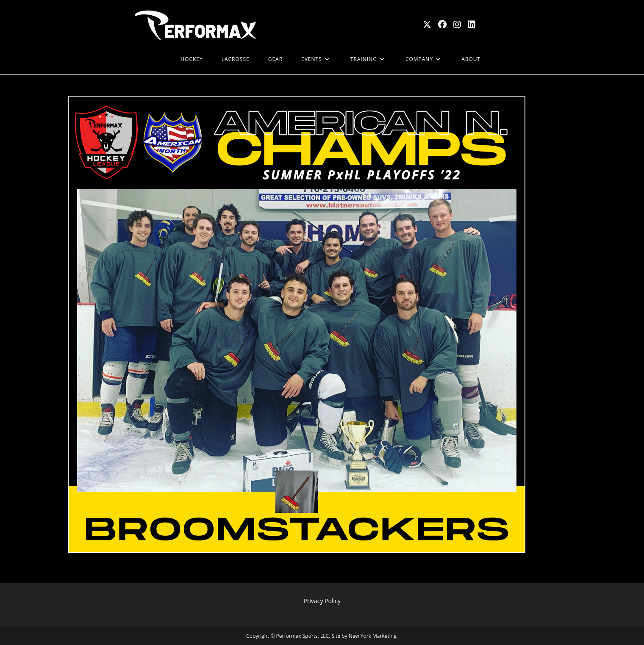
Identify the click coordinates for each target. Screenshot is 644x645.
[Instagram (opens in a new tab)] (457, 25)
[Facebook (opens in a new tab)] (442, 25)
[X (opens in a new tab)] (427, 25)
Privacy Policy (322, 601)
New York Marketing (373, 636)
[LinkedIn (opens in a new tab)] (472, 25)
